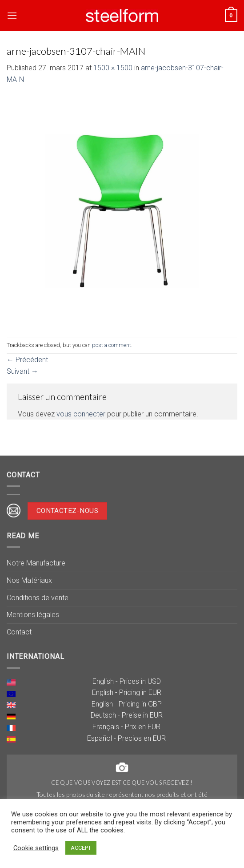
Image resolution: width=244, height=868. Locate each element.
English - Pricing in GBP (127, 704)
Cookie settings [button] (36, 848)
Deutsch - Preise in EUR (127, 715)
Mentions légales (33, 615)
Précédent (27, 360)
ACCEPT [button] (81, 848)
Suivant (22, 371)
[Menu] (12, 15)
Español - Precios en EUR (126, 738)
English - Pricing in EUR (127, 692)
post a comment (112, 345)
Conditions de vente (38, 598)
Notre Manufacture (36, 563)
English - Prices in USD (127, 681)
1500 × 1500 (113, 68)
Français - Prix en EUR (126, 727)
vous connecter (81, 414)
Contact (19, 632)
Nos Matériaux (29, 580)
